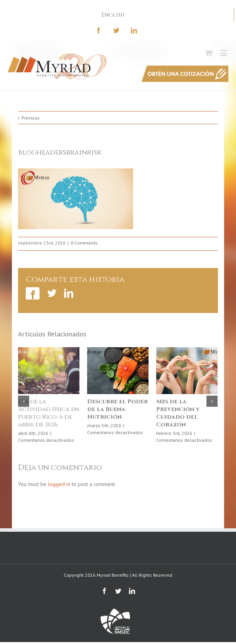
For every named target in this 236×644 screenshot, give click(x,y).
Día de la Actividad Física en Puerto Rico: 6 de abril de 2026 (49, 413)
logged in (59, 484)
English (113, 15)
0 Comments (84, 243)
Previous (31, 118)
